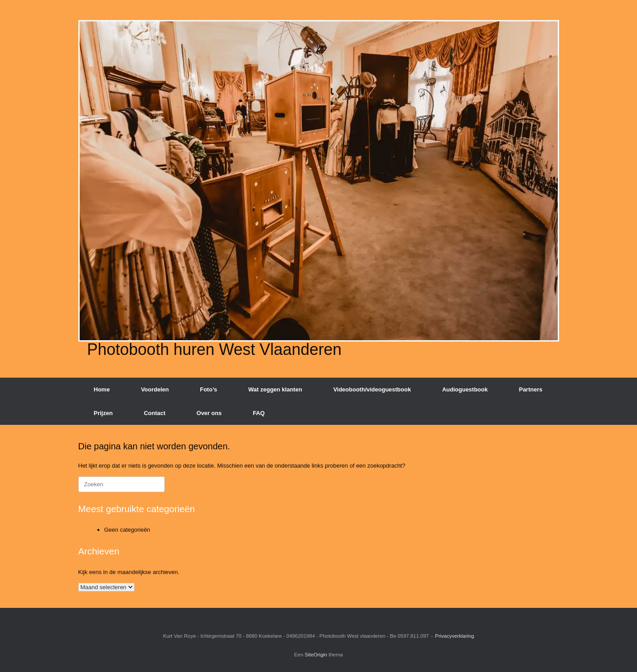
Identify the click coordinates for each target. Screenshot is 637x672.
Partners (531, 389)
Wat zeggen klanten (275, 389)
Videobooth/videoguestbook (372, 389)
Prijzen (103, 413)
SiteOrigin (316, 655)
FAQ (259, 413)
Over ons (209, 413)
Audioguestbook (465, 389)
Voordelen (155, 389)
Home (102, 389)
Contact (154, 413)
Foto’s (209, 389)
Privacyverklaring (454, 636)
